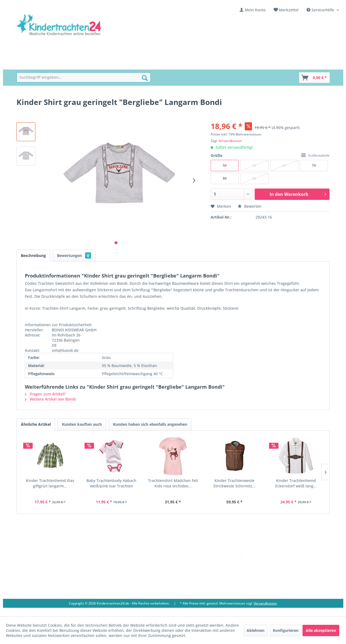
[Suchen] (145, 78)
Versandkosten (230, 141)
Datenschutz (184, 586)
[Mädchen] (55, 63)
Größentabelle (315, 155)
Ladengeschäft (121, 567)
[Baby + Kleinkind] (109, 63)
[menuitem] (253, 10)
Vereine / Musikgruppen (130, 573)
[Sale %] (194, 63)
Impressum (118, 579)
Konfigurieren (286, 630)
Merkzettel (289, 10)
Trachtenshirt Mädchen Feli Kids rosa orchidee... (173, 483)
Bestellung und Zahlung (194, 567)
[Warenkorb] (314, 78)
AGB (176, 592)
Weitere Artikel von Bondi (50, 399)
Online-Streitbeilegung (193, 579)
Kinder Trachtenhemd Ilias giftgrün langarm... (50, 483)
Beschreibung (33, 255)
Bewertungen (74, 255)
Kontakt (115, 554)
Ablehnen (256, 630)
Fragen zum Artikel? (45, 394)
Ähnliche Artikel (36, 424)
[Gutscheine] (219, 63)
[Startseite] (29, 63)
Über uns (116, 560)
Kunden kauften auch (82, 424)
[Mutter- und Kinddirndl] (157, 63)
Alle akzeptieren (321, 630)
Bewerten (250, 206)
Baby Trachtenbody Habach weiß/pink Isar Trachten (111, 483)
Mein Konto (255, 10)
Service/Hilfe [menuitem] (321, 10)
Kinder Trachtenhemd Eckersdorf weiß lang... (296, 483)
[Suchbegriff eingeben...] (84, 77)
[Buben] (77, 63)
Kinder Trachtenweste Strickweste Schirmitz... (234, 483)
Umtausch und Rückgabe (195, 560)
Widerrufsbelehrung (191, 573)
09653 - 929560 (36, 567)
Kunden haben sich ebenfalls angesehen (150, 424)
